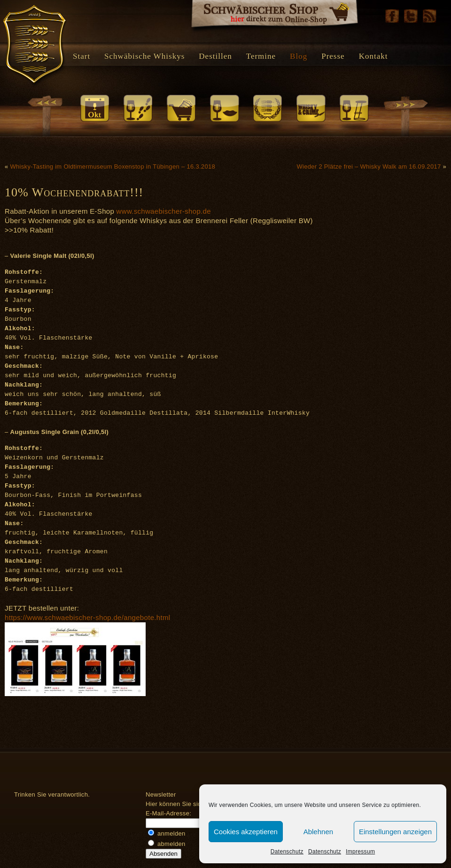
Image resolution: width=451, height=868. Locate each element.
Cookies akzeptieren (246, 832)
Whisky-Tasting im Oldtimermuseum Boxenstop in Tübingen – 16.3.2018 (113, 167)
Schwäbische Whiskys (144, 56)
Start (82, 56)
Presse (333, 56)
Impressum (360, 852)
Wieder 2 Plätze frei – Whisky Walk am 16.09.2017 (369, 167)
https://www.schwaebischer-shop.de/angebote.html (87, 617)
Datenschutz (287, 852)
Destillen (215, 56)
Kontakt (373, 56)
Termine (261, 56)
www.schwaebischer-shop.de (164, 211)
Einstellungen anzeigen (395, 832)
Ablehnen (318, 832)
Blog (299, 56)
